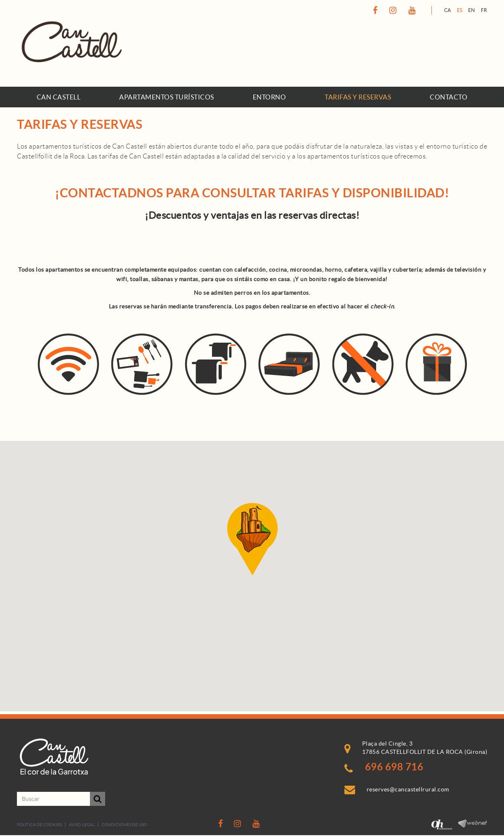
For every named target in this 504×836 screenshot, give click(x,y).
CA (448, 10)
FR (484, 10)
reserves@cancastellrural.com (408, 789)
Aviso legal (82, 825)
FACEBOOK (376, 10)
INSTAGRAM (394, 10)
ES (460, 10)
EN (472, 10)
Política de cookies (39, 825)
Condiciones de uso (124, 825)
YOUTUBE (413, 10)
